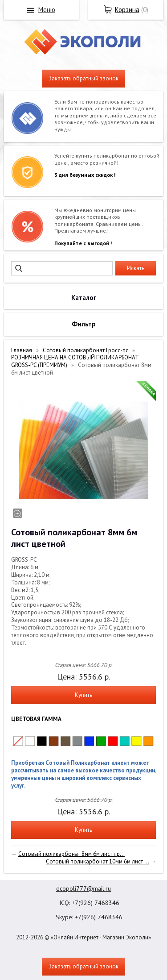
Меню (47, 10)
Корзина (127, 10)
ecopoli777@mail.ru (83, 888)
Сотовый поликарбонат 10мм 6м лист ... (97, 861)
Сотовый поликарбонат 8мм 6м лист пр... (71, 854)
